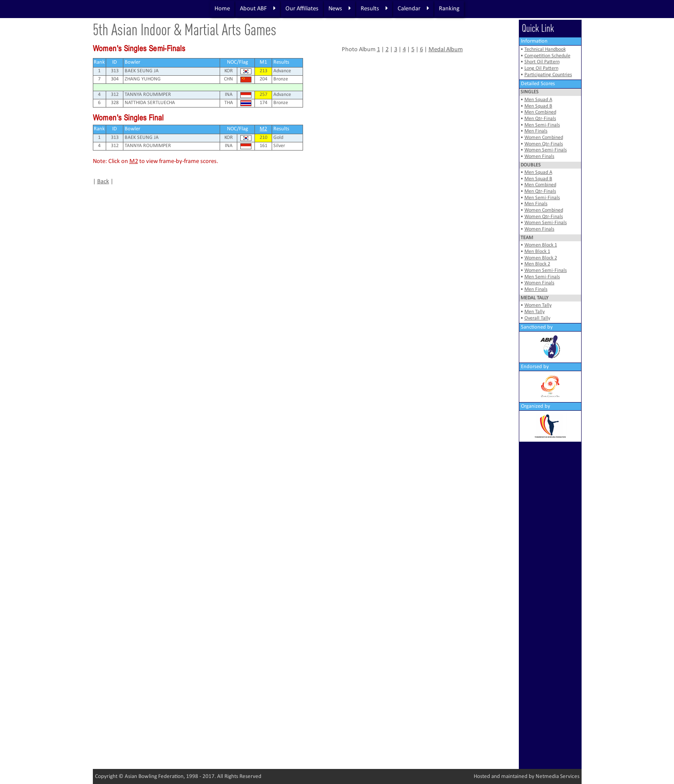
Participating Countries (548, 75)
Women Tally (538, 305)
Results (374, 9)
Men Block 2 (537, 264)
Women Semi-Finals (546, 150)
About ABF (258, 9)
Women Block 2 (541, 258)
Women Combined (544, 138)
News (340, 9)
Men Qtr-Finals (540, 119)
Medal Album (446, 50)
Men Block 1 (537, 252)
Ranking (449, 9)
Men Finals (536, 131)
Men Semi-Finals (542, 125)
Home (222, 9)
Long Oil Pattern (541, 68)
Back (103, 182)
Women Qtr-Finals (544, 144)
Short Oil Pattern (542, 62)
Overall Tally (537, 318)
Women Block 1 (541, 245)
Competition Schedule (547, 56)
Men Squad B (538, 106)
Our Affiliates (302, 9)
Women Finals (539, 157)
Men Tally (535, 312)
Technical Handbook (545, 49)
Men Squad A (538, 100)
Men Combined (540, 112)
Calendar (413, 9)
